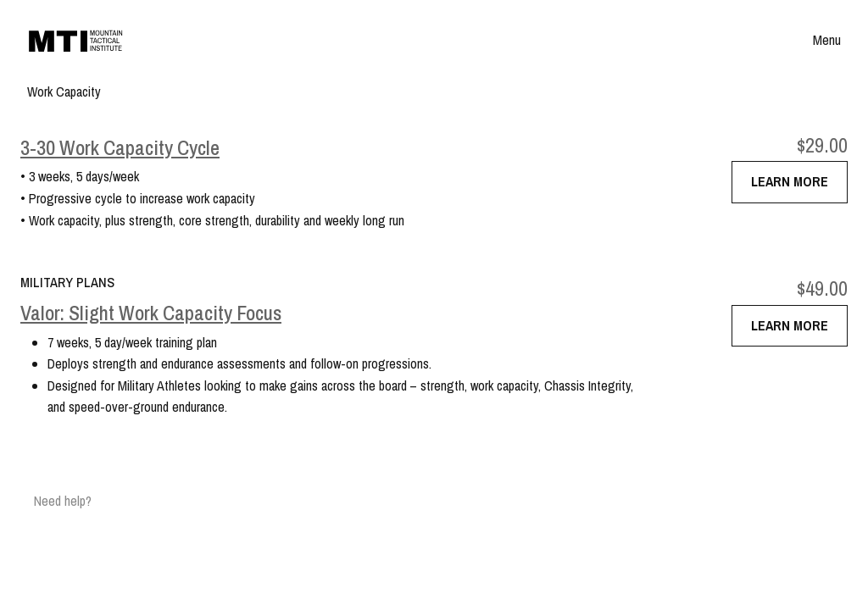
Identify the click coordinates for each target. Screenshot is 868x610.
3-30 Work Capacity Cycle (120, 148)
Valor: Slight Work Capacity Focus (151, 313)
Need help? (63, 501)
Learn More (790, 181)
